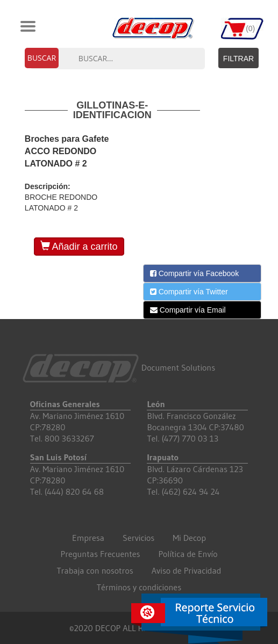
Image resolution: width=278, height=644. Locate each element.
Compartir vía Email (188, 310)
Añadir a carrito (79, 246)
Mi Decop (189, 538)
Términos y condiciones (139, 587)
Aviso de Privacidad (187, 570)
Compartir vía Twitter (189, 292)
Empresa (88, 538)
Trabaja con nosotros (95, 570)
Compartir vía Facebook (194, 273)
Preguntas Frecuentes (101, 554)
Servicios (138, 538)
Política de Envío (188, 554)
